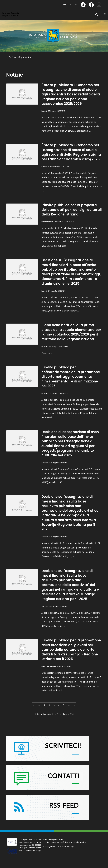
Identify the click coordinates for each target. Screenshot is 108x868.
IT (70, 4)
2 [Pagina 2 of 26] (49, 705)
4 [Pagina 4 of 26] (59, 705)
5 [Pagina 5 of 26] (63, 705)
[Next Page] (69, 705)
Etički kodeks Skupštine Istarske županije (65, 842)
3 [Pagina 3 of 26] (54, 705)
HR (65, 4)
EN (76, 4)
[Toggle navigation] (10, 3)
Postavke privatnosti (54, 839)
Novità (17, 57)
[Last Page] (74, 705)
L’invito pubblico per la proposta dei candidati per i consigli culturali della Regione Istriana (72, 210)
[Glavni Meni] (105, 14)
